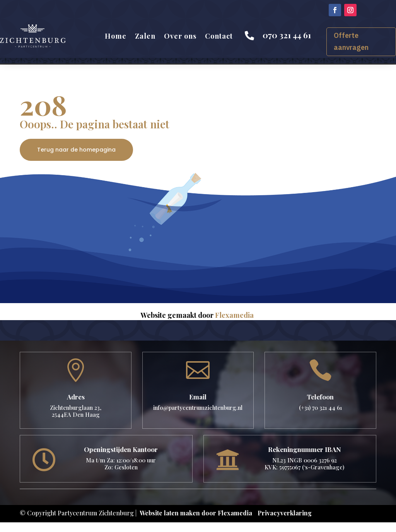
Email (198, 397)
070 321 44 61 (287, 35)
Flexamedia (234, 315)
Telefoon (320, 397)
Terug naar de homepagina (76, 150)
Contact (219, 36)
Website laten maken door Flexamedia (196, 513)
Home (116, 36)
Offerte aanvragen (351, 41)
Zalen (145, 36)
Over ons (180, 36)
